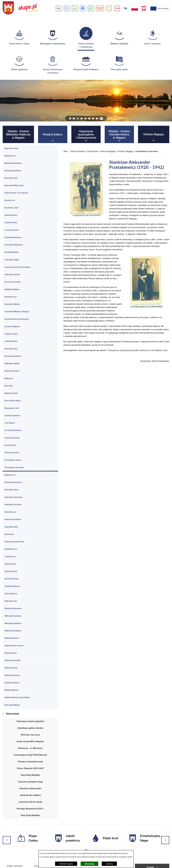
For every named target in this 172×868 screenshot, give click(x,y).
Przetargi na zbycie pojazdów (30, 721)
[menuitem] (18, 134)
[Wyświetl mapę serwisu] (75, 8)
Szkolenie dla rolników (30, 795)
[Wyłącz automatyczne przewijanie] (101, 119)
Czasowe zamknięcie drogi (30, 782)
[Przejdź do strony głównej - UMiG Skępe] (20, 8)
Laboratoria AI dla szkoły (30, 802)
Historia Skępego (108, 151)
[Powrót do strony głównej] (66, 151)
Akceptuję (89, 864)
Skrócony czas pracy (30, 735)
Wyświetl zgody (66, 864)
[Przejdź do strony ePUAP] (125, 8)
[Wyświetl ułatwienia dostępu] (59, 8)
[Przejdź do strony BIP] (117, 8)
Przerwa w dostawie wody (30, 761)
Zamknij (109, 864)
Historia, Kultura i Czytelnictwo (85, 151)
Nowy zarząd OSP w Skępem (30, 741)
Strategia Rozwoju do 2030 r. (30, 808)
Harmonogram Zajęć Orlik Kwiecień (30, 755)
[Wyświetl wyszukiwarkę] (67, 8)
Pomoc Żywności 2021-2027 (30, 768)
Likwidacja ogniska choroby (30, 728)
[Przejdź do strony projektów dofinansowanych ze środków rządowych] (139, 8)
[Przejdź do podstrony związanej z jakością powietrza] (91, 8)
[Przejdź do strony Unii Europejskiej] (159, 8)
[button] (86, 215)
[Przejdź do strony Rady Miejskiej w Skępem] (100, 8)
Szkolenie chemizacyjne (30, 788)
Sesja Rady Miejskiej (30, 775)
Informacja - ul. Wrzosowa (30, 748)
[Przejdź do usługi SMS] (109, 8)
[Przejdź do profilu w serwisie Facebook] (83, 8)
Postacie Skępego (126, 151)
